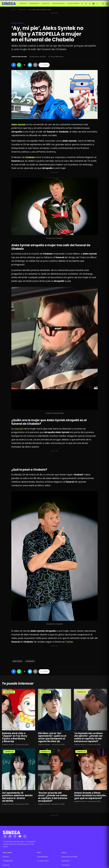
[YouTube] (94, 4)
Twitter (69, 642)
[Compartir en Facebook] (14, 65)
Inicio (13, 10)
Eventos (46, 3)
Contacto (65, 865)
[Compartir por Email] (35, 65)
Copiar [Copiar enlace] (44, 65)
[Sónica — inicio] (9, 4)
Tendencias (34, 3)
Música (23, 3)
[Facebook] (82, 4)
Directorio (65, 861)
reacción (19, 429)
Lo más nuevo (73, 3)
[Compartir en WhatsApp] (19, 65)
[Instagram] (86, 4)
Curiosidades (58, 3)
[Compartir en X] (24, 65)
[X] (90, 4)
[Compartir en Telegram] (30, 65)
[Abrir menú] (107, 4)
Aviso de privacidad (69, 857)
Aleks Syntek (17, 661)
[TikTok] (97, 4)
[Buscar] (103, 4)
